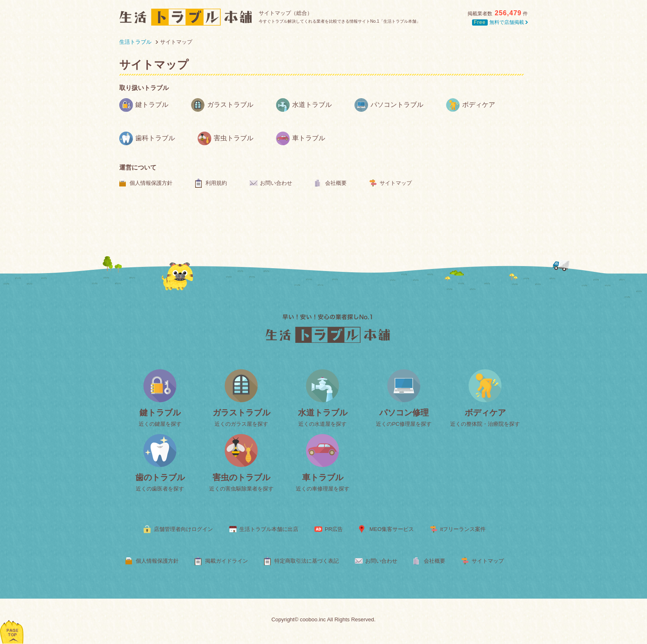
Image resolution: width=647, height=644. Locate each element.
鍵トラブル (144, 105)
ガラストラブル (222, 105)
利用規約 (216, 183)
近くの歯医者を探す (160, 489)
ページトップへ (12, 621)
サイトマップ (396, 183)
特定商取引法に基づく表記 (307, 561)
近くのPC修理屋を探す (404, 424)
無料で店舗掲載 (500, 22)
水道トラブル (304, 105)
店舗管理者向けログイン (183, 529)
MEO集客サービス (392, 529)
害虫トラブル (226, 138)
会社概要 (336, 183)
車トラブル (301, 138)
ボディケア (471, 105)
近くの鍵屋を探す (160, 424)
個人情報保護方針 (151, 183)
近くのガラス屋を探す (241, 424)
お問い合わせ (276, 183)
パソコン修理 (404, 413)
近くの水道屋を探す (322, 424)
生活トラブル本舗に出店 (269, 529)
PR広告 (334, 529)
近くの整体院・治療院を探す (485, 424)
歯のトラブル (160, 477)
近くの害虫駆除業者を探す (241, 489)
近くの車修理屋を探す (323, 489)
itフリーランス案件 (463, 529)
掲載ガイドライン (227, 561)
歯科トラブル (147, 138)
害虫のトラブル (241, 477)
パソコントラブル (389, 105)
